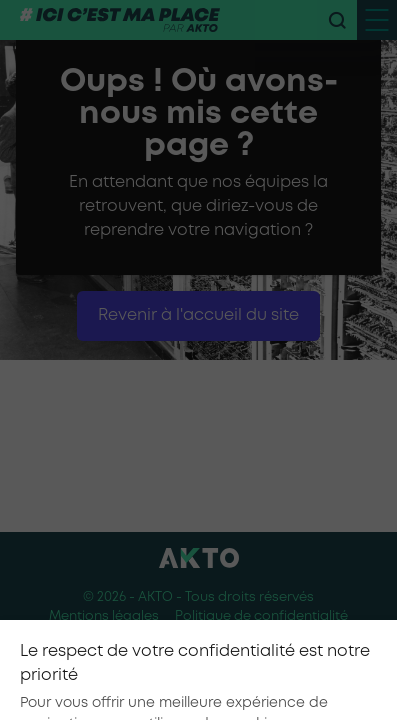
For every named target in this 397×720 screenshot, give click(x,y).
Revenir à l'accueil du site (198, 315)
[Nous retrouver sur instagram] (199, 675)
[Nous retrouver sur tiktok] (157, 675)
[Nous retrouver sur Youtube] (241, 675)
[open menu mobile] (377, 20)
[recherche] (337, 20)
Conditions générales (198, 636)
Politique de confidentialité (261, 616)
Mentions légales (104, 616)
